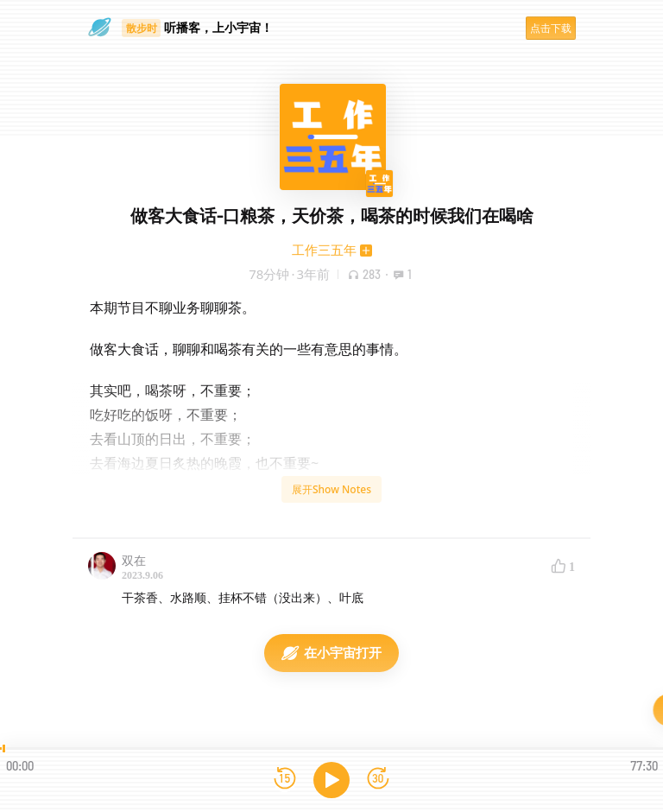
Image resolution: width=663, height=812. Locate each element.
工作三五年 (324, 250)
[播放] (331, 780)
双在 (134, 560)
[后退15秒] (285, 780)
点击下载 (551, 28)
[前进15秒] (378, 780)
